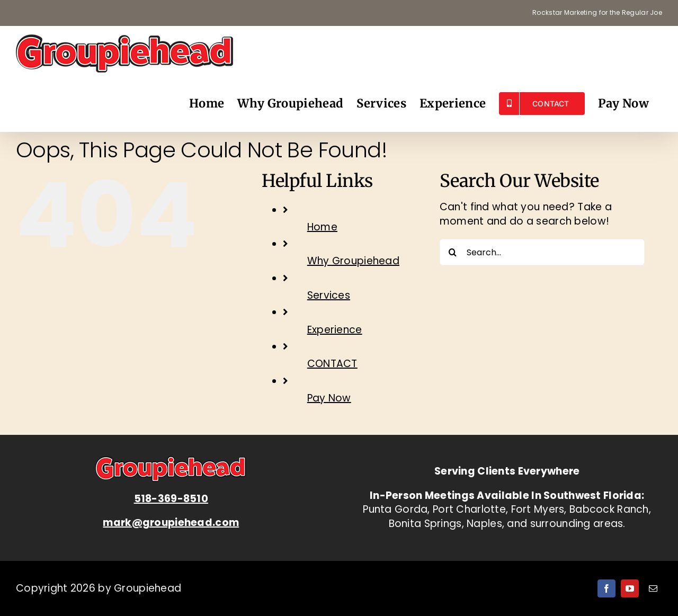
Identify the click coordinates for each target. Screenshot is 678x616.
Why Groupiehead (353, 261)
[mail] (653, 588)
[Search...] (542, 252)
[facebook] (606, 588)
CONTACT (332, 364)
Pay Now (329, 398)
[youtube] (630, 588)
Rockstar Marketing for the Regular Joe (597, 12)
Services (329, 295)
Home (322, 227)
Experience (335, 330)
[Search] (453, 252)
